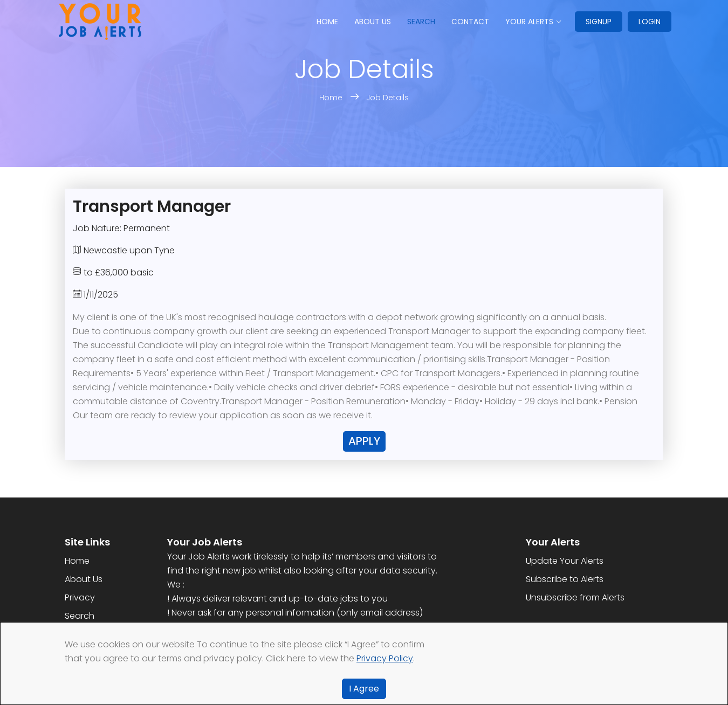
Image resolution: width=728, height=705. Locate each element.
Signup (599, 22)
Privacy (80, 597)
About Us (84, 579)
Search (421, 22)
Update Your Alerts (565, 561)
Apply (364, 441)
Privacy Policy (385, 658)
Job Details (387, 98)
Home (327, 22)
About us (373, 22)
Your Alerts (529, 22)
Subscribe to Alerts (565, 579)
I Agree (364, 689)
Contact (470, 22)
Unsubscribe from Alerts (575, 597)
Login (650, 22)
